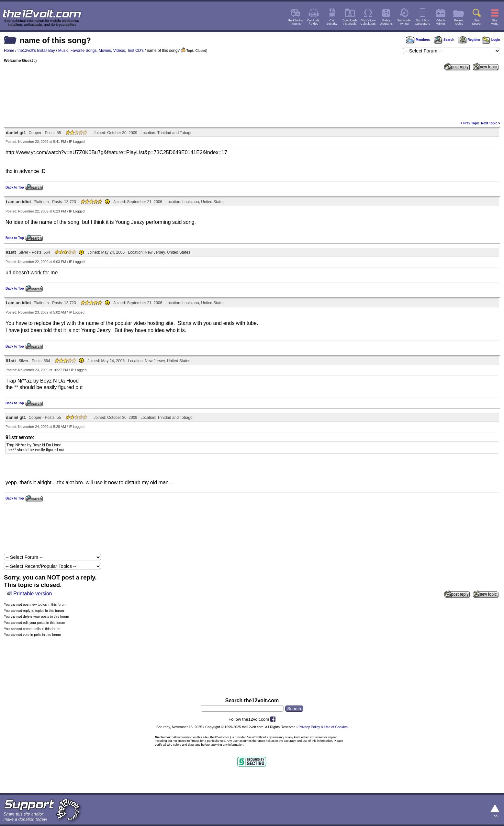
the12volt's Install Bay (36, 51)
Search (444, 40)
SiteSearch (477, 22)
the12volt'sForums (296, 22)
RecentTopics (459, 22)
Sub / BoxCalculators (423, 22)
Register (469, 40)
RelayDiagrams (386, 22)
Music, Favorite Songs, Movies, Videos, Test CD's (101, 51)
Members (418, 40)
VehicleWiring (441, 22)
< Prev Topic (470, 123)
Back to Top (15, 187)
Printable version (33, 594)
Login (491, 40)
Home (9, 51)
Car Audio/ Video (314, 22)
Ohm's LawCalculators (368, 22)
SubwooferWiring (404, 22)
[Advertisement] (252, 95)
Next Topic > (491, 123)
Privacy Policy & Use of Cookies (323, 727)
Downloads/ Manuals (350, 22)
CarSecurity (332, 22)
